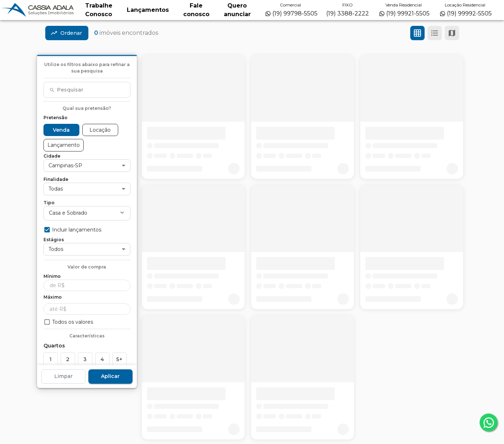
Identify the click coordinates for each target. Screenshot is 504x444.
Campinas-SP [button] (65, 165)
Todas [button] (56, 189)
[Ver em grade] (417, 33)
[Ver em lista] (435, 33)
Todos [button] (56, 249)
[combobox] (87, 90)
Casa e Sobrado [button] (68, 213)
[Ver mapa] (452, 33)
